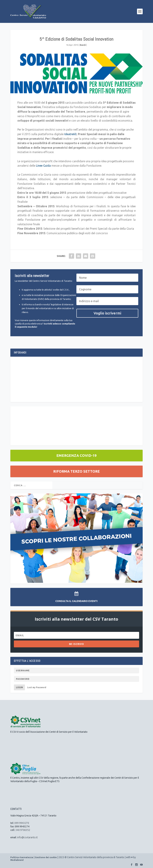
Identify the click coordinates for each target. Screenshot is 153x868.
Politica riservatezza (22, 857)
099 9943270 (22, 823)
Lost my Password (37, 687)
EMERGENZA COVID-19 (76, 455)
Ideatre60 (70, 134)
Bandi (83, 45)
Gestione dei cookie (46, 857)
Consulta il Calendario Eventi (76, 601)
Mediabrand (17, 860)
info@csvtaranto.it (27, 837)
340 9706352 (23, 830)
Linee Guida (43, 166)
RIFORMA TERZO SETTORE (76, 471)
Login (19, 687)
